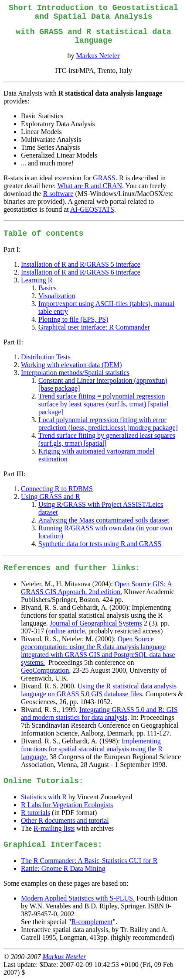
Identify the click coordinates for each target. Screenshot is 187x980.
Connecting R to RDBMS (57, 489)
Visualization (57, 296)
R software (58, 194)
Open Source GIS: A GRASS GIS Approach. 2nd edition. (97, 588)
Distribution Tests (46, 357)
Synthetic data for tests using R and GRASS (100, 544)
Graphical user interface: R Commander (94, 327)
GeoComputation (45, 670)
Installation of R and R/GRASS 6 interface (81, 272)
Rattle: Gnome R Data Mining (63, 868)
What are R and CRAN (90, 186)
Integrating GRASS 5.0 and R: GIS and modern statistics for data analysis (99, 714)
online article (67, 631)
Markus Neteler (98, 56)
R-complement (92, 922)
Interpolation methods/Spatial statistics (75, 373)
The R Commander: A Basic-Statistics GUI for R (89, 861)
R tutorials (36, 813)
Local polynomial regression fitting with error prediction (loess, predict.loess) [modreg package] (108, 424)
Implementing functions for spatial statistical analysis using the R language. (92, 749)
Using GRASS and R (51, 497)
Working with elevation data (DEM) (71, 365)
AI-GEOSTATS (92, 209)
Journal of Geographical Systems (96, 623)
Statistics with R (44, 797)
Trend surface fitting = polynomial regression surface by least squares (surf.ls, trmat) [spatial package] (104, 404)
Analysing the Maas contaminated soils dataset (104, 520)
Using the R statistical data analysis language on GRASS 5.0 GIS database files (99, 690)
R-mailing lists (54, 828)
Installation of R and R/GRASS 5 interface (81, 264)
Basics (48, 288)
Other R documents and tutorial (65, 820)
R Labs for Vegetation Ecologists (67, 805)
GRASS (104, 178)
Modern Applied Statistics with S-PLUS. (78, 898)
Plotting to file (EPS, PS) (73, 319)
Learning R (37, 280)
